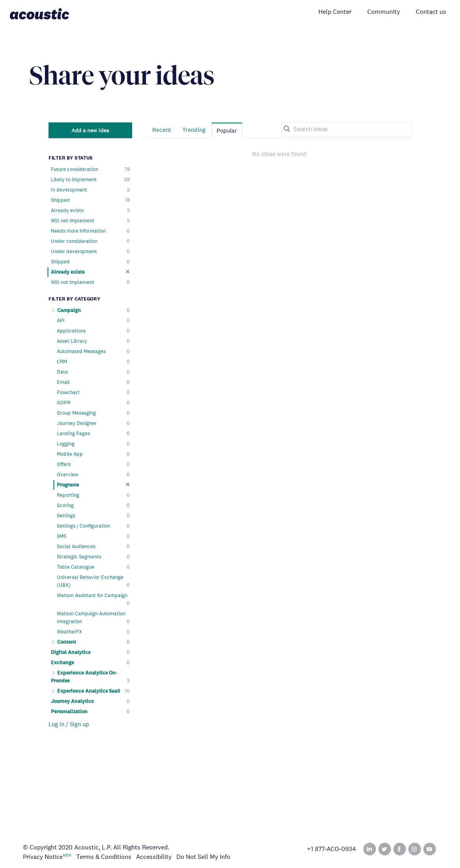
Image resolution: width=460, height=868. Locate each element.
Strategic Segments (93, 557)
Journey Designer (93, 423)
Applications (93, 331)
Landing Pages (93, 434)
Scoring (93, 505)
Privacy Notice (43, 857)
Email (93, 382)
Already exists (90, 210)
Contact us (431, 12)
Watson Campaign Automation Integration (93, 618)
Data (93, 372)
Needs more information (90, 231)
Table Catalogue (93, 567)
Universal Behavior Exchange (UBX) (93, 581)
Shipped (90, 200)
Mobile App (93, 454)
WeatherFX (93, 632)
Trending (194, 130)
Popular (227, 131)
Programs (93, 485)
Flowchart (93, 393)
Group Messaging (93, 413)
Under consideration (90, 241)
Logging (93, 444)
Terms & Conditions (104, 857)
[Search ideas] (346, 129)
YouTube (430, 849)
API (93, 321)
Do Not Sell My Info (203, 857)
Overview (93, 475)
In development (90, 190)
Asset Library (93, 341)
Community (384, 12)
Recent (162, 130)
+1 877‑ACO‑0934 (331, 849)
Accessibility (154, 857)
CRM (93, 362)
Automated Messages (93, 351)
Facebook (400, 849)
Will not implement (90, 221)
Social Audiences (93, 547)
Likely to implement (90, 180)
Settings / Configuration (93, 526)
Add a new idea (90, 130)
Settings (93, 516)
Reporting (93, 495)
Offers (93, 464)
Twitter (385, 849)
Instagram (415, 849)
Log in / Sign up (69, 724)
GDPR (93, 403)
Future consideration (90, 169)
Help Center (335, 12)
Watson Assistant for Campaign (93, 600)
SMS (93, 536)
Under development (90, 252)
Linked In (370, 849)
